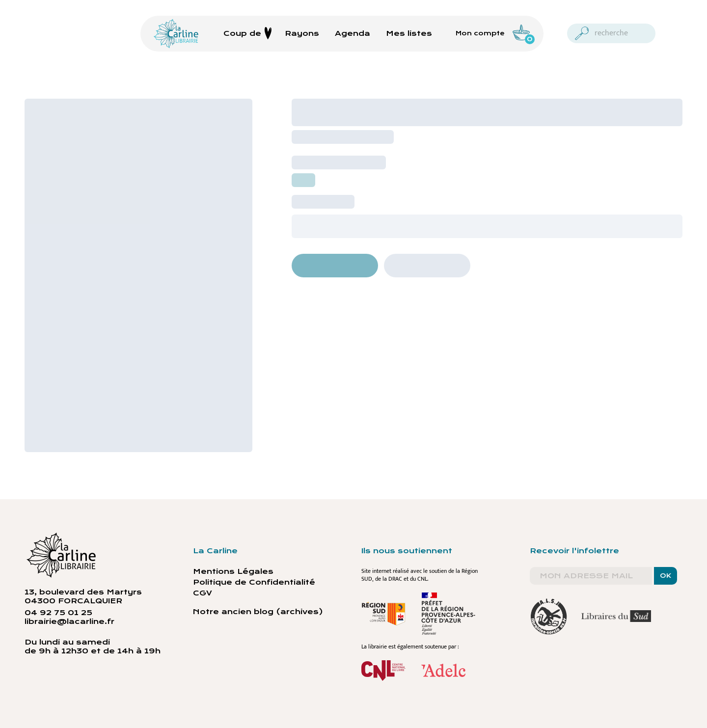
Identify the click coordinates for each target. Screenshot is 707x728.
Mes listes (409, 33)
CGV (203, 593)
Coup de (248, 33)
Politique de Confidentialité (254, 582)
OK (666, 576)
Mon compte (480, 33)
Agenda (353, 33)
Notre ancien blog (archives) (258, 612)
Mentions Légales (233, 571)
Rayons (302, 33)
